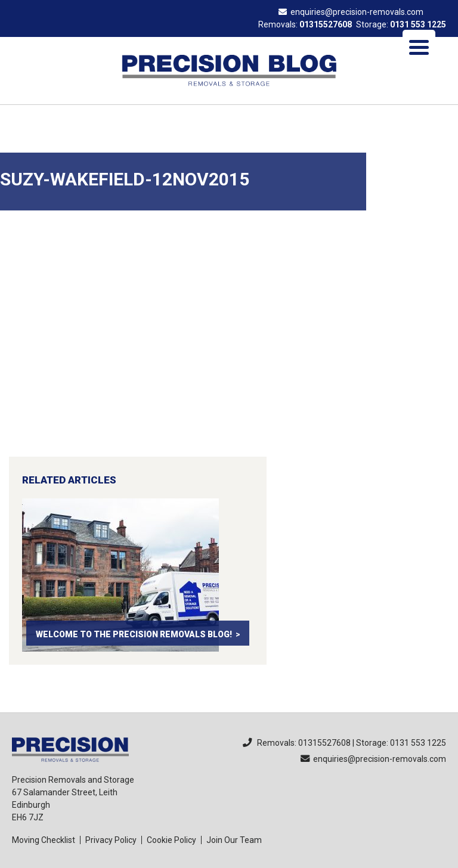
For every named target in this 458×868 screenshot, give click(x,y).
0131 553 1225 (418, 24)
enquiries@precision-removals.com (351, 12)
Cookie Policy (171, 840)
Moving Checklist (44, 840)
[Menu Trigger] (419, 46)
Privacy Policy (111, 840)
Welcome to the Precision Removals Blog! (134, 634)
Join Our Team (234, 840)
